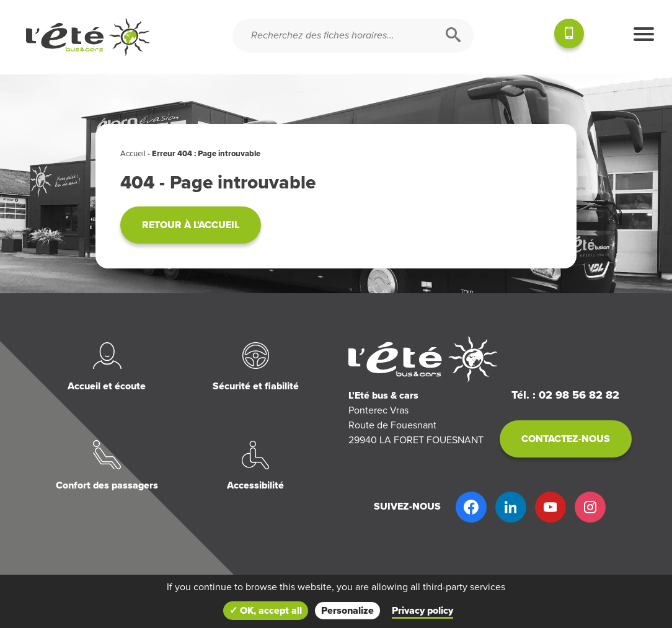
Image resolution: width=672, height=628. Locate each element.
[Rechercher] (453, 36)
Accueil (133, 154)
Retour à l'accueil (191, 225)
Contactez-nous (566, 439)
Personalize (347, 611)
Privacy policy (422, 611)
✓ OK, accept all (266, 611)
